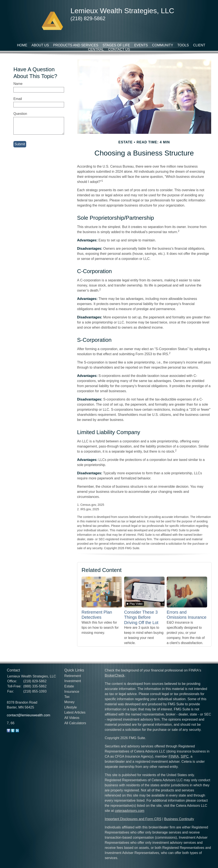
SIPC (185, 756)
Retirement (73, 676)
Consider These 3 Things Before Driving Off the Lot (141, 617)
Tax (67, 697)
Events (141, 45)
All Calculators (75, 723)
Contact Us (119, 49)
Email (18, 99)
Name (18, 84)
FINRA (174, 756)
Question (20, 114)
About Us (40, 45)
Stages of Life (116, 45)
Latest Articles (75, 712)
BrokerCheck (115, 675)
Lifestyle (71, 707)
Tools (183, 45)
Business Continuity (179, 819)
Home (22, 45)
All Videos (72, 718)
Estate (69, 686)
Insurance (72, 692)
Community (163, 45)
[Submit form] (20, 144)
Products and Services (76, 45)
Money (69, 702)
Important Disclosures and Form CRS (133, 819)
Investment (73, 681)
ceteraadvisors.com (130, 811)
